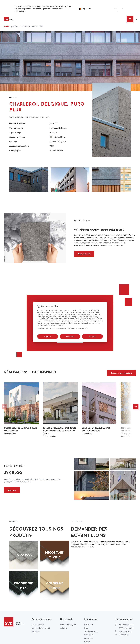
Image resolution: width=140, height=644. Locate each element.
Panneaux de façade (68, 625)
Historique (35, 631)
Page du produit (84, 254)
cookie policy (83, 328)
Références (89, 625)
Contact (87, 642)
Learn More (89, 635)
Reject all (48, 336)
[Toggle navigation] (130, 19)
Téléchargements (91, 631)
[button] (136, 407)
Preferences (70, 336)
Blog (86, 628)
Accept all (92, 336)
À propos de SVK (38, 625)
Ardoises (63, 628)
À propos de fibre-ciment (41, 628)
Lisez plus (12, 490)
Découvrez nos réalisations (121, 373)
